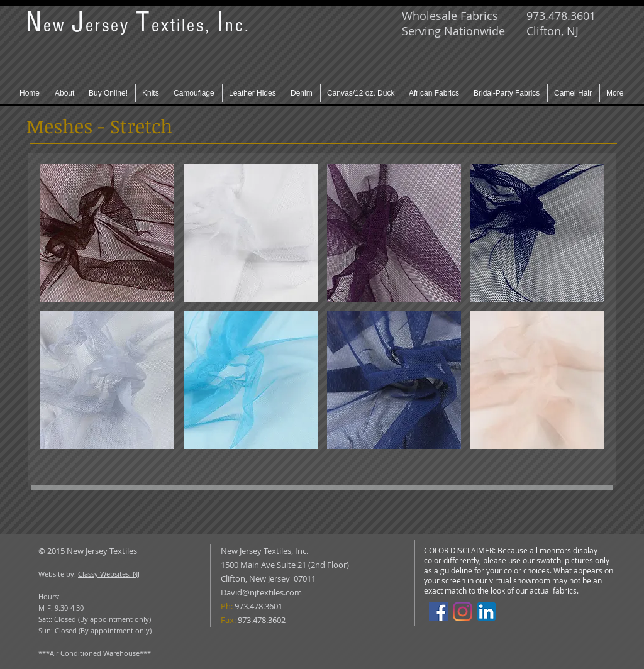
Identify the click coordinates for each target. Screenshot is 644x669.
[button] (107, 233)
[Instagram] (463, 611)
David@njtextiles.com (261, 592)
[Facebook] (439, 611)
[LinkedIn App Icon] (486, 611)
